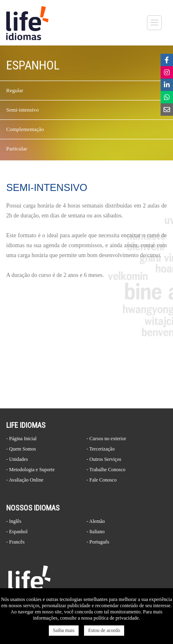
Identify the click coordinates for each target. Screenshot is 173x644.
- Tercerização (101, 449)
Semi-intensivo (23, 110)
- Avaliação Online (25, 480)
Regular (15, 90)
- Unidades (17, 459)
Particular (17, 149)
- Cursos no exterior (106, 439)
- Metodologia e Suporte (30, 470)
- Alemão (96, 521)
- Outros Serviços (104, 459)
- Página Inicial (21, 439)
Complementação (25, 129)
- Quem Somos (21, 449)
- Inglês (14, 521)
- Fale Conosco (102, 480)
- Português (98, 542)
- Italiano (96, 532)
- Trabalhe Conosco (106, 470)
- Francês (15, 542)
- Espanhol (17, 532)
